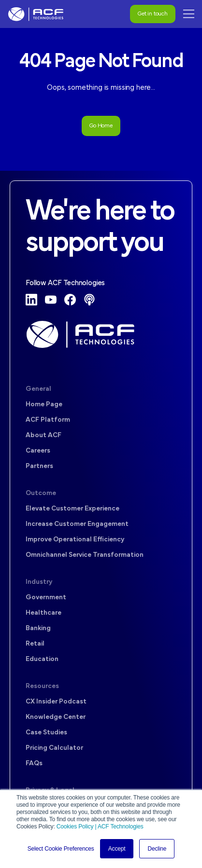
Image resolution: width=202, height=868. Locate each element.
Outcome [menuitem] (41, 493)
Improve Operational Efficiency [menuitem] (75, 540)
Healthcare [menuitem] (43, 613)
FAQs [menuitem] (34, 764)
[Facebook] (70, 300)
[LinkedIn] (31, 300)
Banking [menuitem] (38, 628)
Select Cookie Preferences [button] (61, 849)
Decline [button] (157, 849)
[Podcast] (89, 300)
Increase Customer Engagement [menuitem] (77, 524)
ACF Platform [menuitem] (48, 420)
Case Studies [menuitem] (46, 733)
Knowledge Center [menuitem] (56, 717)
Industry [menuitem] (39, 582)
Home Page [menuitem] (44, 405)
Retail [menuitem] (35, 644)
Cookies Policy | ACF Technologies (100, 827)
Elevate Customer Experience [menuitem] (72, 509)
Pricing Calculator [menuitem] (54, 748)
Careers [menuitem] (38, 451)
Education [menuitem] (42, 659)
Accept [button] (117, 849)
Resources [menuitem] (42, 686)
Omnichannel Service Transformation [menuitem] (85, 555)
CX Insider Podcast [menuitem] (56, 702)
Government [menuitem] (46, 598)
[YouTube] (51, 300)
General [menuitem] (38, 389)
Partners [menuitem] (39, 466)
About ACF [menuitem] (43, 435)
